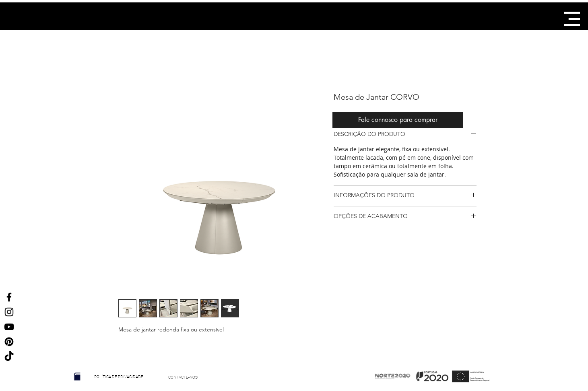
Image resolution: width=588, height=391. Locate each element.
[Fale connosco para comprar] (398, 120)
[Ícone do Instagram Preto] (9, 312)
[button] (572, 19)
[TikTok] (9, 357)
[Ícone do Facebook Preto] (9, 297)
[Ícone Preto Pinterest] (9, 342)
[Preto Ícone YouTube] (9, 327)
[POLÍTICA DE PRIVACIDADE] (119, 377)
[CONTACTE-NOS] (183, 377)
